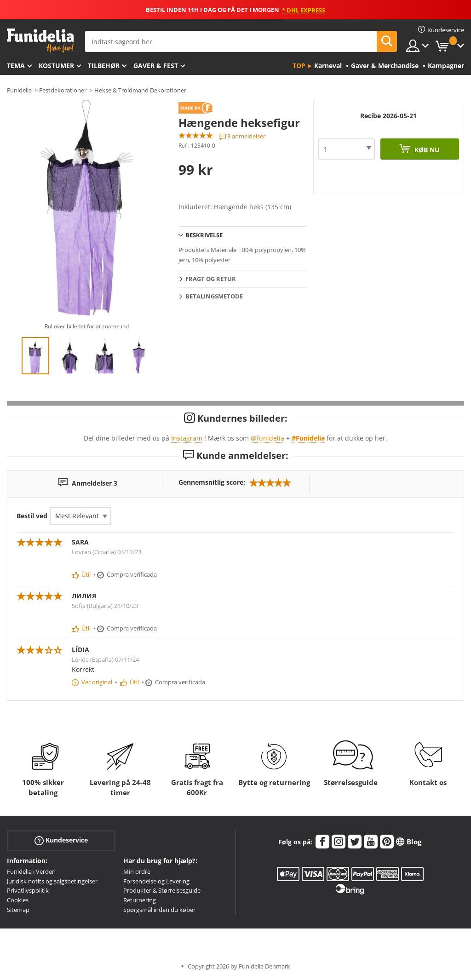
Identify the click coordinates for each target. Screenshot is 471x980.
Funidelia (19, 90)
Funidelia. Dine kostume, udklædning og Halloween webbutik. (40, 41)
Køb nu (426, 150)
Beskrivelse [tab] (204, 235)
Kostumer (56, 66)
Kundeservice (61, 840)
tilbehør (104, 66)
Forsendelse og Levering (156, 881)
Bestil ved (32, 516)
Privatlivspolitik (28, 890)
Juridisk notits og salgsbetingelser (52, 881)
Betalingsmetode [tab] (214, 296)
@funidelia (267, 438)
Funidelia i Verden (31, 871)
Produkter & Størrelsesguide (162, 890)
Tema (16, 66)
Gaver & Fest (156, 66)
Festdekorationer (63, 90)
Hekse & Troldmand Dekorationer (140, 90)
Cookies (18, 900)
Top (299, 66)
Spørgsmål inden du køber (159, 910)
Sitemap (18, 910)
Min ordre (137, 871)
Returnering (140, 900)
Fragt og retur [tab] (211, 279)
